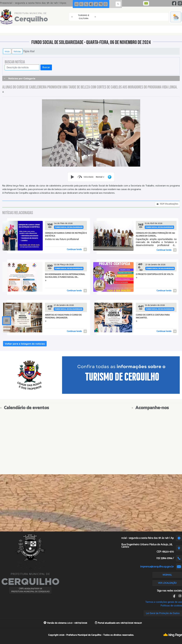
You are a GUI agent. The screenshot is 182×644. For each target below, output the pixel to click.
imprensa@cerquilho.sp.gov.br (157, 567)
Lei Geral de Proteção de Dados (163, 613)
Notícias (17, 51)
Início (7, 51)
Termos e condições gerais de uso (164, 602)
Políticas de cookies (171, 606)
